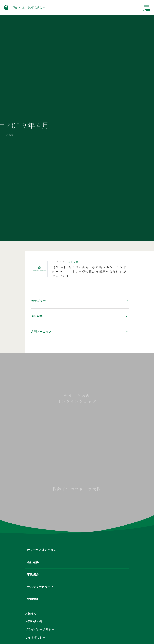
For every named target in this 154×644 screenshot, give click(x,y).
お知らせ (73, 263)
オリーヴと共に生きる (42, 550)
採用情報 (33, 599)
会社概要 (33, 562)
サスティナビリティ (40, 587)
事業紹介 (33, 574)
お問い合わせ (34, 621)
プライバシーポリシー (40, 629)
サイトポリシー (35, 637)
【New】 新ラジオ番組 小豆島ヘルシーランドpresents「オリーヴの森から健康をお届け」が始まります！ (89, 273)
